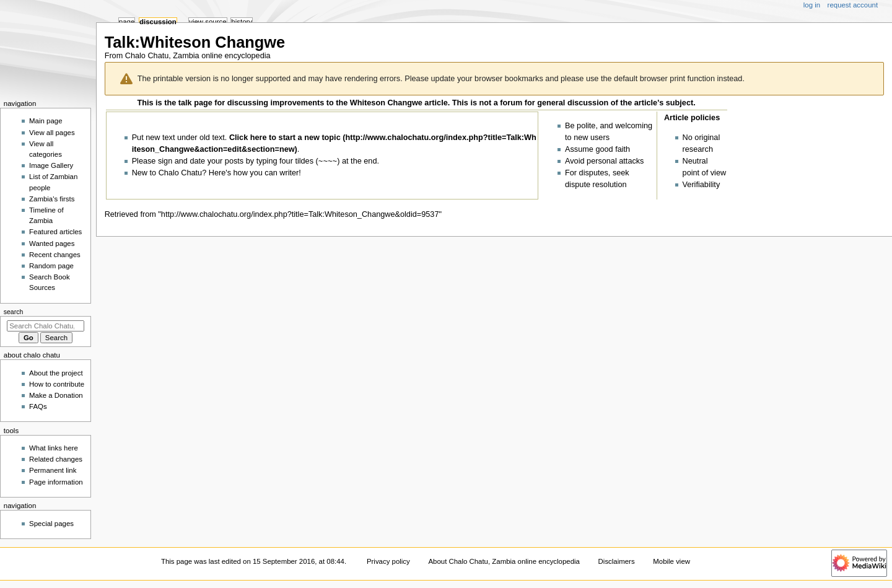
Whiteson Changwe (386, 103)
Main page (46, 121)
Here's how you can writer (254, 173)
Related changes (56, 459)
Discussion (158, 22)
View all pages (52, 133)
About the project (56, 373)
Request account (853, 5)
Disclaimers (617, 561)
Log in (812, 5)
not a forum (501, 103)
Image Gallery (51, 165)
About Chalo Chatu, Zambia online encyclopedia (504, 561)
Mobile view (671, 561)
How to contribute (57, 384)
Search (14, 312)
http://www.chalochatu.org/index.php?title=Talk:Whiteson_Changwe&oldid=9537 (300, 214)
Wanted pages (52, 244)
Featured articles (55, 232)
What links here (54, 448)
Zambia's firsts (52, 199)
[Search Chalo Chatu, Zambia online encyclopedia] (46, 326)
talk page (195, 103)
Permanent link (53, 470)
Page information (56, 482)
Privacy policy (388, 561)
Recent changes (55, 255)
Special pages (51, 524)
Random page (51, 266)
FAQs (38, 406)
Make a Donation (56, 395)
